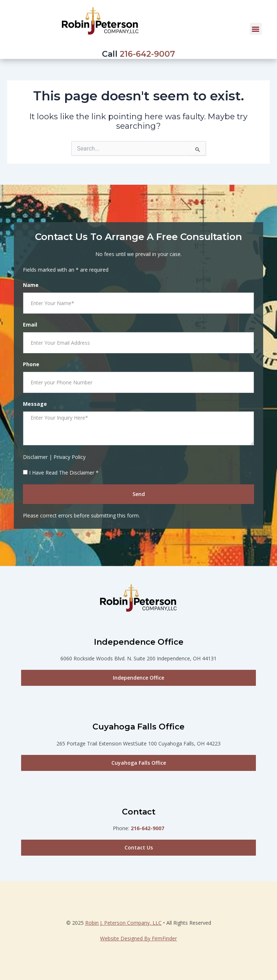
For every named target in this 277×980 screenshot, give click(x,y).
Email (30, 325)
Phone (31, 364)
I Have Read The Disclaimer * (64, 473)
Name (31, 285)
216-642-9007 (147, 54)
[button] (256, 29)
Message (35, 404)
